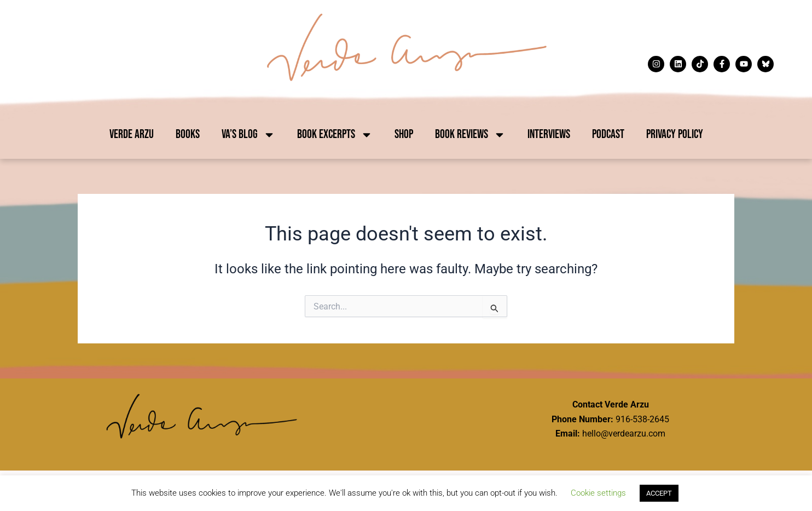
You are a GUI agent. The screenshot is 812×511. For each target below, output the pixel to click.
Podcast (608, 134)
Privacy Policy (675, 134)
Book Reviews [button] (470, 135)
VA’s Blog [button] (248, 135)
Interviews (549, 134)
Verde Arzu (132, 134)
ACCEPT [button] (659, 493)
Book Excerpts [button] (335, 135)
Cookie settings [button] (598, 493)
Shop (404, 134)
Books (188, 134)
